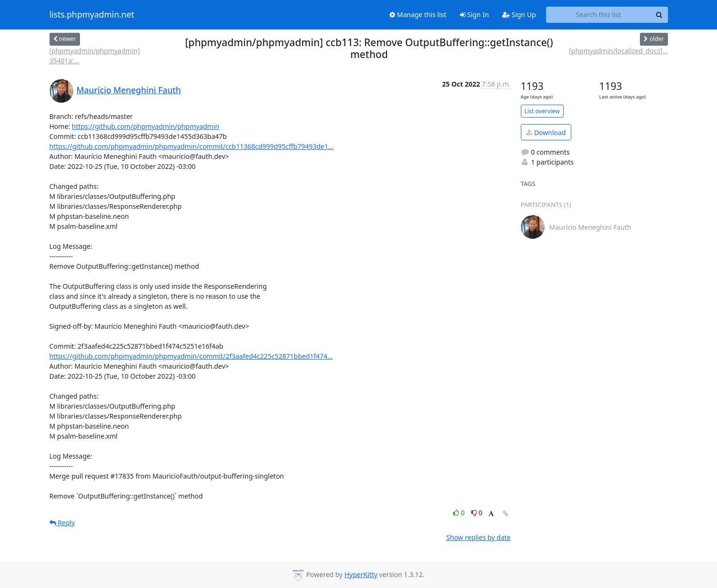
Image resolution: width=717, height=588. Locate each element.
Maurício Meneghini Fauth (129, 90)
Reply (62, 523)
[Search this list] (599, 15)
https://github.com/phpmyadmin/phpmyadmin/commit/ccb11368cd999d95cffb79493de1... (192, 146)
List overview (542, 111)
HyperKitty (361, 574)
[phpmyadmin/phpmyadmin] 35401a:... (95, 56)
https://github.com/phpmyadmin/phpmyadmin (146, 126)
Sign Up (519, 15)
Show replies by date (478, 537)
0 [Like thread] (460, 513)
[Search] (659, 15)
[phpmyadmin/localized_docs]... (618, 51)
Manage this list (418, 15)
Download (546, 132)
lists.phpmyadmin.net (92, 15)
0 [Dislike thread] (477, 513)
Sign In (474, 15)
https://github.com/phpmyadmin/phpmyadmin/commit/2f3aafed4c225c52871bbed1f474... (191, 356)
